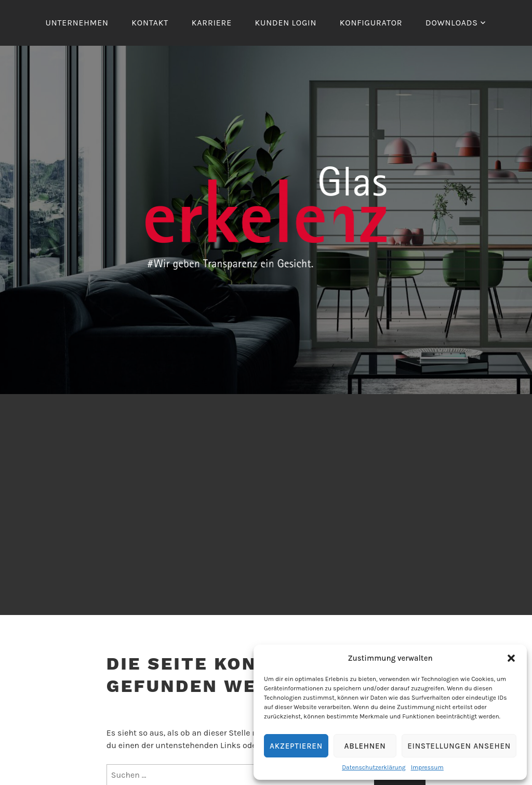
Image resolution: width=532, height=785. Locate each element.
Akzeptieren (296, 746)
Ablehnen (365, 746)
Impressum (427, 767)
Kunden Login (286, 23)
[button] (511, 658)
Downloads (452, 23)
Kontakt (150, 23)
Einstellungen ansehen (459, 746)
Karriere (212, 23)
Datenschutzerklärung (374, 767)
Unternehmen (77, 23)
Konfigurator (371, 23)
